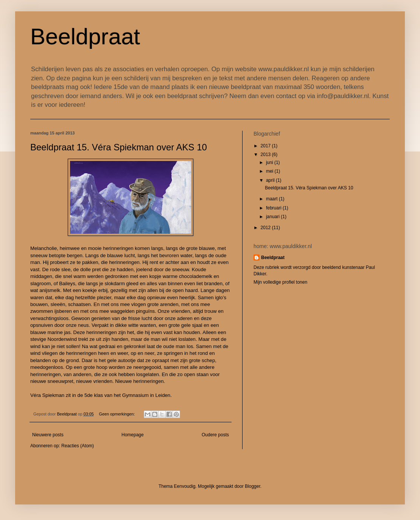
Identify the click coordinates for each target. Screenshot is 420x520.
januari (273, 217)
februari (274, 208)
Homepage (133, 435)
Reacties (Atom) (78, 446)
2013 (266, 155)
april (271, 180)
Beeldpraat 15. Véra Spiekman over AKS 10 (119, 147)
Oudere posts (215, 435)
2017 (266, 146)
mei (270, 171)
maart (272, 199)
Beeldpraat (85, 37)
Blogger (253, 486)
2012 (266, 228)
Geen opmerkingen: (118, 414)
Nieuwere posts (48, 435)
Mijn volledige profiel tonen (280, 282)
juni (270, 162)
